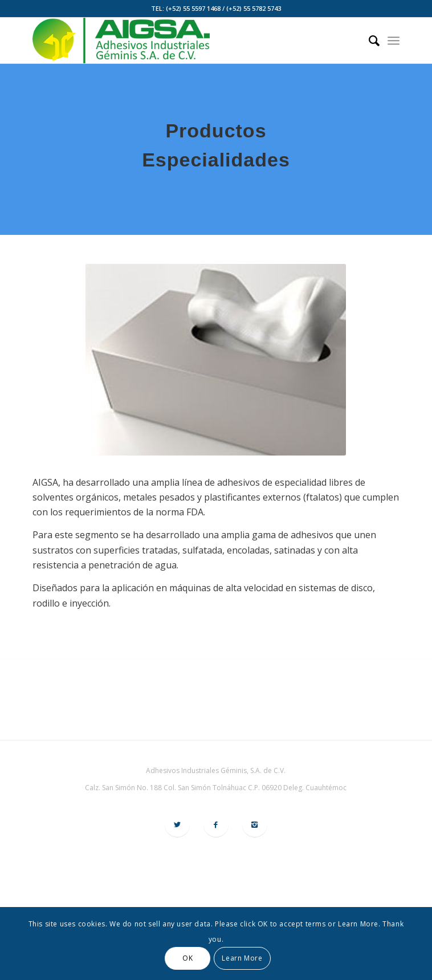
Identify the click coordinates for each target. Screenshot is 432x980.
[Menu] (394, 40)
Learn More (242, 958)
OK (188, 958)
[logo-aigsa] (179, 40)
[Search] (368, 40)
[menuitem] (368, 40)
